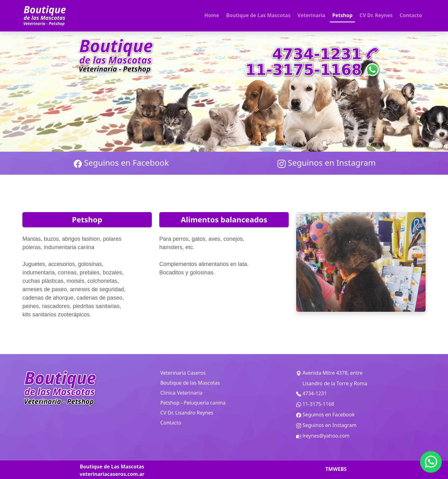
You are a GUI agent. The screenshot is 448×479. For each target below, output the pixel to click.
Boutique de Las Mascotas (258, 15)
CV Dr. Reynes (376, 15)
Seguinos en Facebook (121, 163)
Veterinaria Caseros (183, 373)
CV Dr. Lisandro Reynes (187, 413)
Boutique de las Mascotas (190, 383)
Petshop (342, 15)
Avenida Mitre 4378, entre (329, 373)
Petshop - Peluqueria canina (193, 403)
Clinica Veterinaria (181, 393)
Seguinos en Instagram (327, 163)
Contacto (411, 15)
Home (212, 15)
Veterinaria (311, 15)
